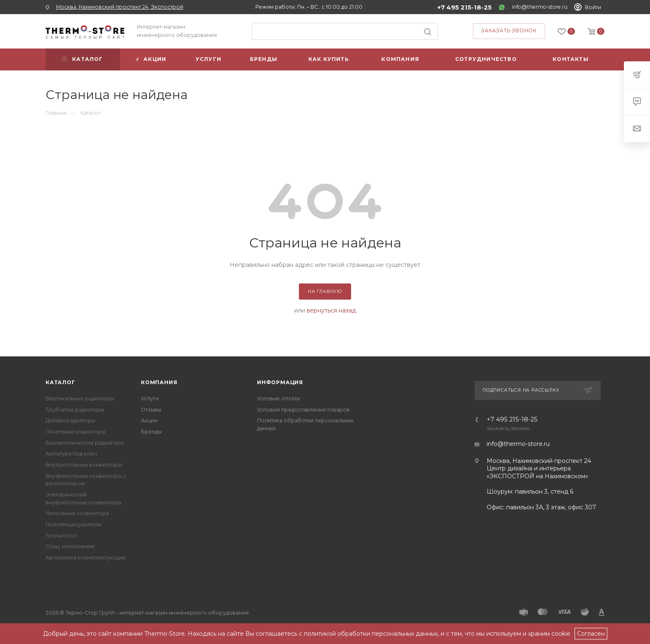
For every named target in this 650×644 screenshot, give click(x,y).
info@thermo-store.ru (540, 7)
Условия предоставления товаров (303, 410)
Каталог (61, 382)
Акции (149, 420)
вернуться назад (331, 310)
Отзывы (151, 410)
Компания (159, 382)
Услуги (150, 398)
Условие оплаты (279, 398)
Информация (280, 382)
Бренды (151, 432)
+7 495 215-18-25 (464, 7)
